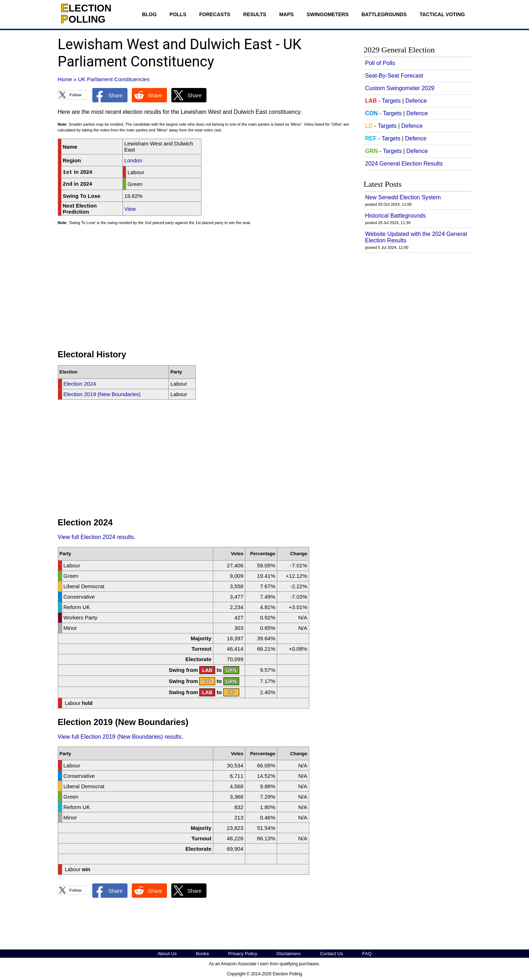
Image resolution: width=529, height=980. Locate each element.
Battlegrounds (384, 14)
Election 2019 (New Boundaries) (102, 394)
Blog (149, 14)
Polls (178, 14)
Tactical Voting (442, 14)
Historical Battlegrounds (396, 216)
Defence (416, 101)
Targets (391, 101)
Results (255, 14)
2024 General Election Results (404, 164)
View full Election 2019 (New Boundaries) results (120, 737)
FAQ (367, 954)
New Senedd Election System (403, 197)
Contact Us (331, 954)
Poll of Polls (380, 63)
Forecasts (215, 14)
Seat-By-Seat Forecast (394, 76)
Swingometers (328, 14)
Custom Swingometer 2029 (400, 88)
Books (203, 954)
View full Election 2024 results (96, 537)
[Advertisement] (205, 291)
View (130, 209)
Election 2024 (80, 384)
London (133, 160)
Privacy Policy (243, 954)
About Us (167, 954)
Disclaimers (289, 954)
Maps (286, 14)
